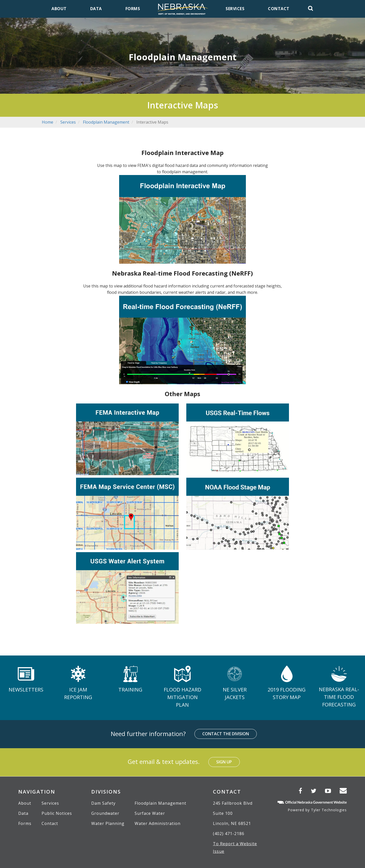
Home (48, 122)
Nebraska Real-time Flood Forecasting (339, 697)
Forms (25, 823)
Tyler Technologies (329, 810)
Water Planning (108, 823)
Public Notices (57, 813)
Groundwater (105, 813)
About (25, 803)
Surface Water (150, 813)
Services (68, 122)
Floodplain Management (106, 122)
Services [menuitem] (235, 9)
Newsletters (26, 690)
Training (130, 690)
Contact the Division (226, 734)
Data (23, 813)
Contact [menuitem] (279, 9)
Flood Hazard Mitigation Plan (182, 697)
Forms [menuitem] (133, 9)
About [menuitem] (59, 9)
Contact (50, 823)
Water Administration (158, 823)
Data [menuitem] (96, 9)
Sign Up (224, 762)
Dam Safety (103, 803)
